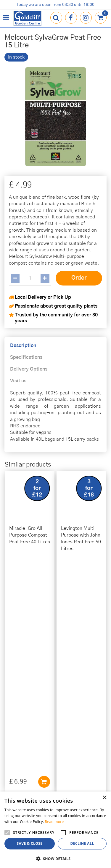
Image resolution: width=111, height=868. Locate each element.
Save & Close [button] (30, 843)
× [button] (104, 798)
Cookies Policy (55, 738)
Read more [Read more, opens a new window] (54, 822)
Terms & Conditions (55, 745)
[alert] (55, 830)
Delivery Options (29, 369)
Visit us (18, 381)
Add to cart (44, 562)
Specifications (26, 357)
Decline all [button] (82, 843)
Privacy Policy (55, 731)
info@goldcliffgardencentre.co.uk (55, 694)
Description (23, 346)
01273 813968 (55, 687)
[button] (55, 858)
